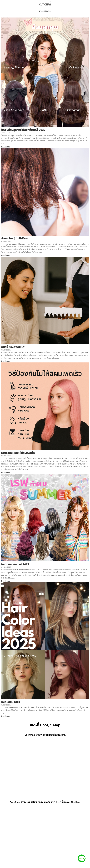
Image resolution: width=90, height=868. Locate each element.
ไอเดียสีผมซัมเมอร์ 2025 (15, 564)
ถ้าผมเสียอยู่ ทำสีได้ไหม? (15, 238)
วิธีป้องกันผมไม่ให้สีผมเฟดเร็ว (18, 453)
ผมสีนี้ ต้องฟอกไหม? (13, 347)
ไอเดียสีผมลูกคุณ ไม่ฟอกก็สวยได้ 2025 (23, 130)
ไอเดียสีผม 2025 (11, 702)
